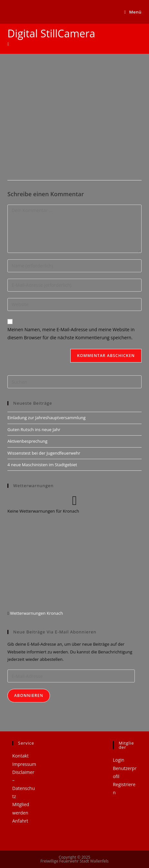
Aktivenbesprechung (27, 441)
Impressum (24, 764)
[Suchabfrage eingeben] (74, 382)
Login (119, 760)
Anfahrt (20, 821)
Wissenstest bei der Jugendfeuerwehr (44, 453)
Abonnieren (29, 695)
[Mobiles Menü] (133, 12)
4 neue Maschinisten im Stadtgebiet (42, 465)
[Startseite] (8, 44)
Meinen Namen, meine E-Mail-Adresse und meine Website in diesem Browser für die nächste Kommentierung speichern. (71, 333)
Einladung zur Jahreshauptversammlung (46, 418)
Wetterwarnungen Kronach (36, 613)
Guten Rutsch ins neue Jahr (34, 429)
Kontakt (20, 756)
